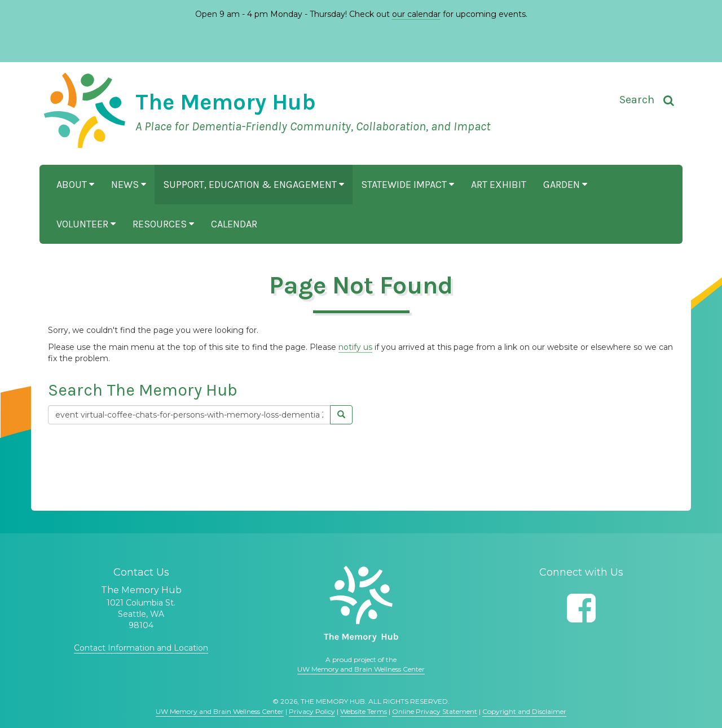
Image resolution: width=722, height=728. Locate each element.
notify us (355, 347)
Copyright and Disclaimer (524, 711)
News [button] (129, 185)
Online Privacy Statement (435, 711)
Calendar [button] (234, 224)
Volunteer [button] (86, 224)
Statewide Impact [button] (408, 185)
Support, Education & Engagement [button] (254, 185)
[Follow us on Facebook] (581, 608)
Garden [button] (565, 185)
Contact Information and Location (141, 648)
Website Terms (364, 711)
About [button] (75, 185)
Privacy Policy (312, 711)
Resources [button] (163, 224)
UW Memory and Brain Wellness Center (361, 669)
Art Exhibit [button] (499, 185)
